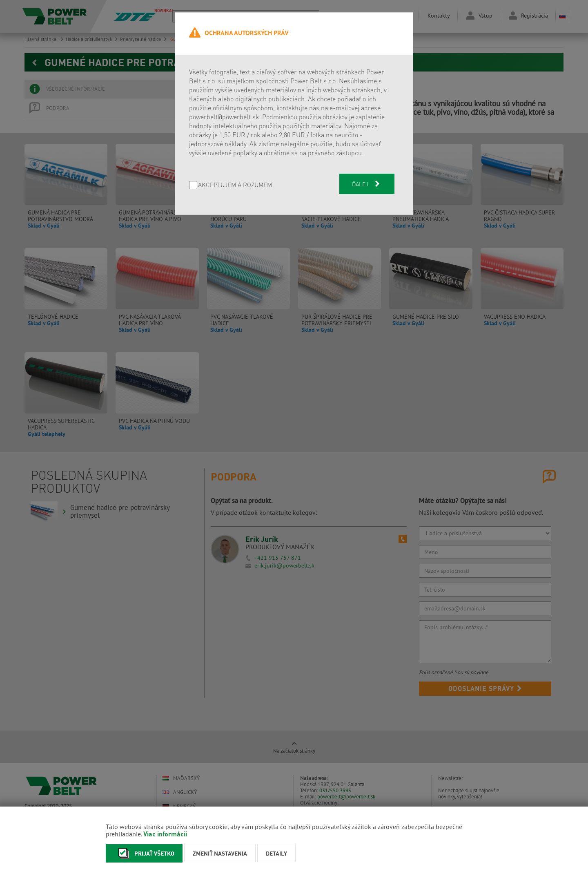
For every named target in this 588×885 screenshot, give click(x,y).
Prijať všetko (144, 853)
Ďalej (367, 184)
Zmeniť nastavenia (220, 853)
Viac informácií (165, 834)
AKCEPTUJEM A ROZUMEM (235, 185)
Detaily (276, 853)
